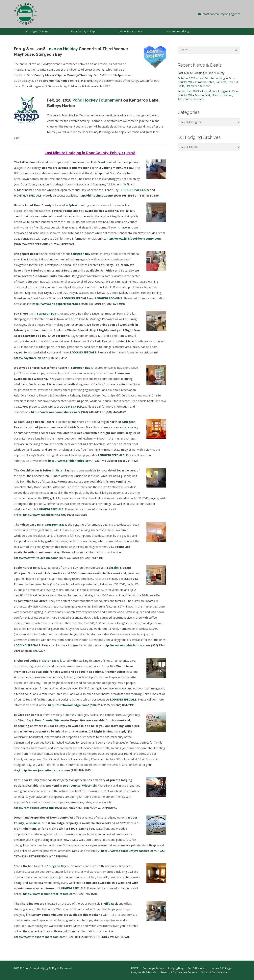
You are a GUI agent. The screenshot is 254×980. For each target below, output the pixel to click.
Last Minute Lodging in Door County (201, 73)
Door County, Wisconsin (80, 786)
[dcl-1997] (25, 14)
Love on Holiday (62, 49)
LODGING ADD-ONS (109, 298)
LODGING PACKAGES (135, 190)
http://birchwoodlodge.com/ (69, 705)
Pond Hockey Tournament (97, 100)
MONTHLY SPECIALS (28, 195)
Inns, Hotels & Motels (144, 972)
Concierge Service (153, 968)
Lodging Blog (176, 968)
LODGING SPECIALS (75, 298)
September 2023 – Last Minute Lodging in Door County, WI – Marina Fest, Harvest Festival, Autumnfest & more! (208, 95)
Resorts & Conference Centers (179, 972)
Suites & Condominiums (216, 972)
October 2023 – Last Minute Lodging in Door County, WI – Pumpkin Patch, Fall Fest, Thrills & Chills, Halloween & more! (208, 82)
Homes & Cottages (222, 968)
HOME (135, 968)
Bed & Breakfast (197, 968)
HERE (107, 86)
